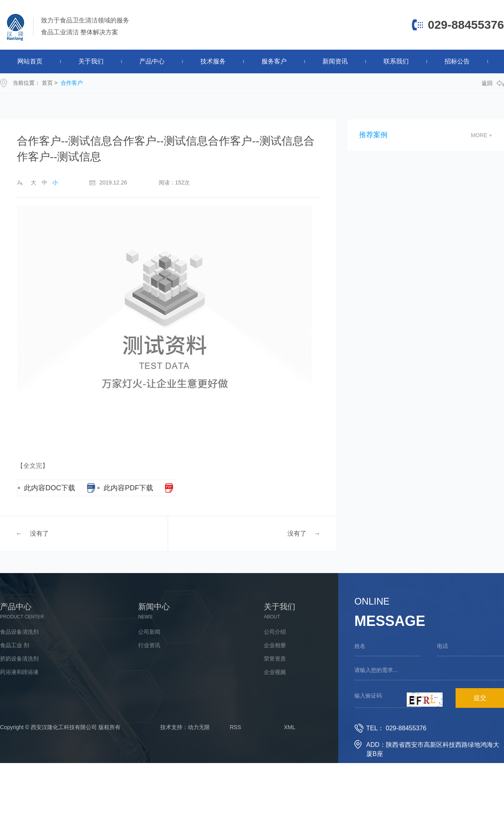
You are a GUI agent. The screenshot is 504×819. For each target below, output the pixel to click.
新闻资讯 (335, 61)
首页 (47, 83)
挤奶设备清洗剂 (19, 659)
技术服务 (213, 61)
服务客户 (274, 61)
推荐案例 (373, 135)
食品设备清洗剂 (19, 632)
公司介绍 (275, 632)
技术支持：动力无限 (185, 727)
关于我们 (91, 61)
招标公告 (457, 61)
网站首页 (30, 61)
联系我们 (396, 61)
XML (290, 727)
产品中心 (152, 61)
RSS (236, 727)
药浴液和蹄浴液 (19, 672)
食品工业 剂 (15, 645)
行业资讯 (149, 645)
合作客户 (72, 83)
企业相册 (275, 645)
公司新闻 (149, 632)
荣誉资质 (275, 659)
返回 (493, 83)
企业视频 (275, 672)
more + (482, 135)
